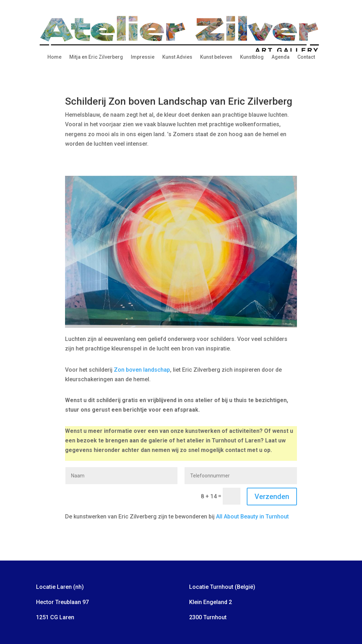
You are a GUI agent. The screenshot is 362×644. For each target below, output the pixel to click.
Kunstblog (252, 57)
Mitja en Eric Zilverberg (96, 57)
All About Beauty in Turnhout (252, 517)
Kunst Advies (177, 57)
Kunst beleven (216, 57)
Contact (306, 57)
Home (54, 57)
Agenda (281, 57)
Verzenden (272, 497)
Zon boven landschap (142, 370)
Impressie (143, 57)
